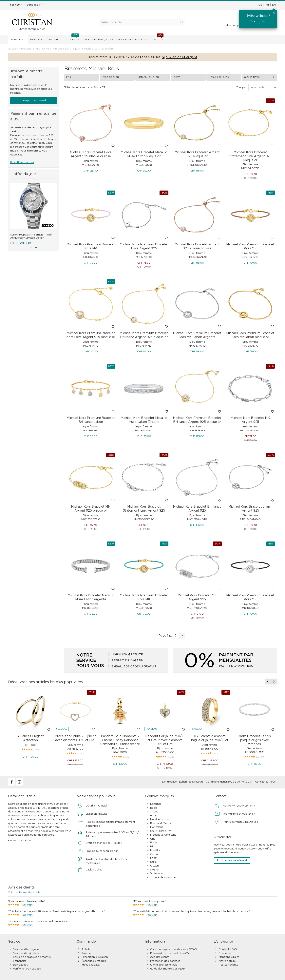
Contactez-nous (265, 782)
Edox (153, 858)
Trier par (241, 87)
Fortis (154, 843)
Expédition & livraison (95, 957)
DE (260, 5)
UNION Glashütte (161, 831)
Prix (83, 77)
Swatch (155, 870)
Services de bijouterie (26, 953)
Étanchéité (20, 961)
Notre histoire (227, 961)
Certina (155, 854)
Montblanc (157, 827)
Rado (153, 808)
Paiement (87, 953)
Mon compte (234, 25)
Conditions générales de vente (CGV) (229, 782)
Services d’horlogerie (26, 949)
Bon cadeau (20, 965)
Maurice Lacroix (160, 819)
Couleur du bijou (225, 77)
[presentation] (268, 682)
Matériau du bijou (154, 77)
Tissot (154, 812)
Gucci (154, 816)
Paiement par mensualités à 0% (170, 953)
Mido (153, 847)
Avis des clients (160, 957)
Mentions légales (229, 957)
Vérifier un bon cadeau (27, 969)
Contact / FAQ (228, 949)
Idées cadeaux (90, 965)
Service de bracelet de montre (32, 957)
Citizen (154, 866)
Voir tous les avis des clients (24, 892)
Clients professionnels (164, 965)
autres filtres (252, 77)
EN (274, 5)
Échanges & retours (191, 782)
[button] (31, 248)
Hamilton (156, 850)
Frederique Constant (163, 835)
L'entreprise (169, 782)
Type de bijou (118, 77)
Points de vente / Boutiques (240, 822)
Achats (86, 949)
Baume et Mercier (161, 823)
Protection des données (165, 961)
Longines (156, 804)
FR (267, 5)
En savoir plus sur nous (20, 841)
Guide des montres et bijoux (168, 969)
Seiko (153, 862)
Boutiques (225, 953)
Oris (153, 839)
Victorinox (157, 874)
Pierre (189, 77)
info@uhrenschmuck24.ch (239, 814)
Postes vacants (228, 965)
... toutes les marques (163, 878)
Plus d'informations (22, 163)
